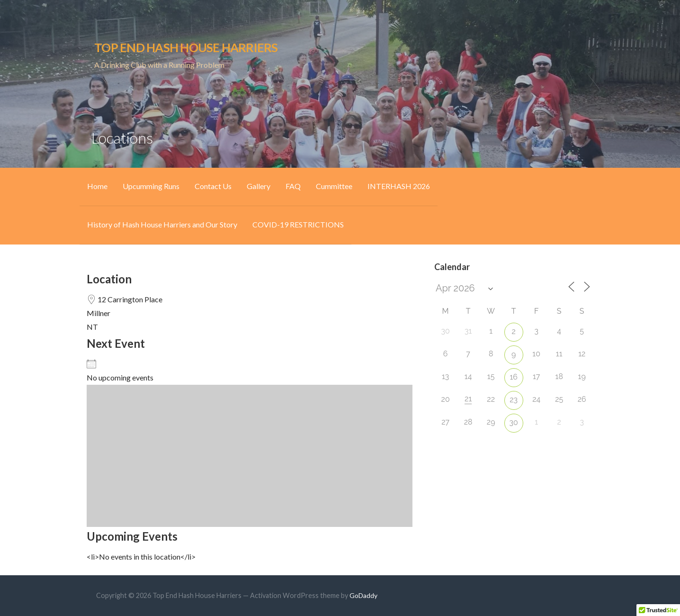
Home (97, 186)
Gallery (259, 186)
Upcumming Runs (151, 186)
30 (514, 422)
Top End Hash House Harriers (186, 47)
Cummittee (334, 186)
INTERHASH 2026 (399, 186)
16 (514, 377)
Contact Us (213, 186)
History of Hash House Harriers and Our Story (162, 224)
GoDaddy (363, 595)
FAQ (293, 186)
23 (514, 400)
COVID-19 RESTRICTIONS (298, 224)
